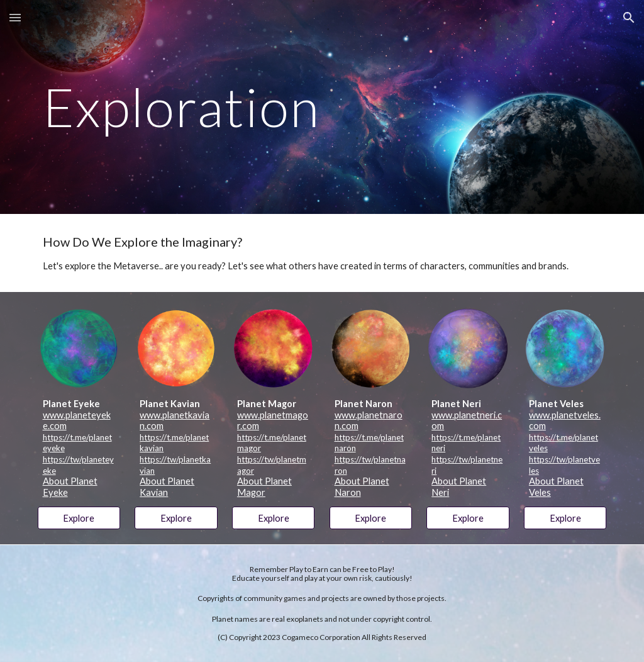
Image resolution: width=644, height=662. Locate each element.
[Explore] (79, 518)
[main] (322, 107)
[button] (15, 17)
